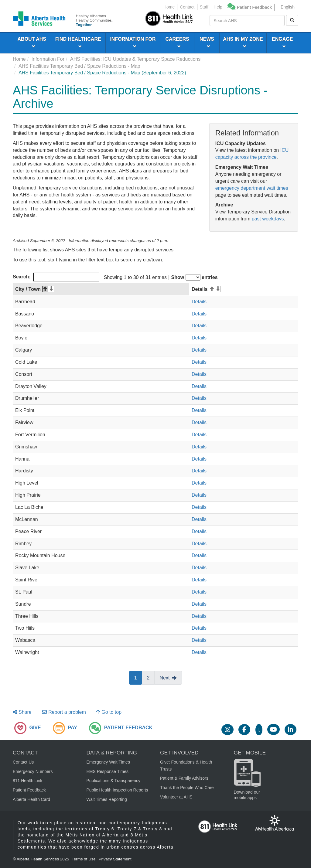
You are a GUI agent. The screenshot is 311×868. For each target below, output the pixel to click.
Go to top (109, 712)
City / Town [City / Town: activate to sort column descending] (35, 289)
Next (164, 678)
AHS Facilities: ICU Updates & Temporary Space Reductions (135, 59)
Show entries (195, 277)
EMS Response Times (108, 771)
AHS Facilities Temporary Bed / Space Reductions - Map (79, 66)
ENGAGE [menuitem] (282, 42)
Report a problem (64, 712)
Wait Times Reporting (107, 799)
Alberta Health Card (31, 799)
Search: (56, 277)
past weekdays (268, 219)
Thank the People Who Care (187, 788)
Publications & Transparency (113, 781)
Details (199, 302)
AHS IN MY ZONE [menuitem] (243, 42)
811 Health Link (27, 781)
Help (218, 7)
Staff (204, 7)
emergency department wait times (252, 188)
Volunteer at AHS (176, 797)
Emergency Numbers (33, 771)
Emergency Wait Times (108, 762)
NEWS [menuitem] (207, 42)
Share (22, 712)
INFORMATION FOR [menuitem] (133, 42)
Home (169, 7)
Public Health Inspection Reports (117, 790)
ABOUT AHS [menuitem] (32, 42)
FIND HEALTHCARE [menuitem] (78, 42)
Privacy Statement (115, 859)
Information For (48, 59)
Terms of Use (84, 859)
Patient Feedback (254, 7)
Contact (187, 7)
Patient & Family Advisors (184, 778)
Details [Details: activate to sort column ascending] (206, 289)
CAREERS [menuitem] (177, 42)
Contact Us (23, 762)
